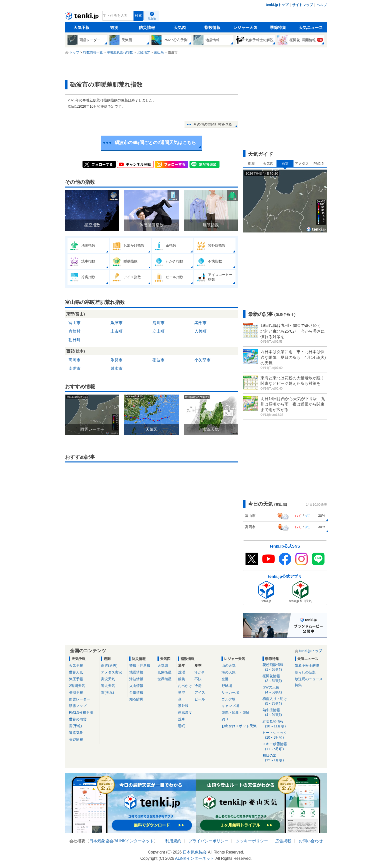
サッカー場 (230, 692)
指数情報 (212, 28)
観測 (114, 28)
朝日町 (74, 340)
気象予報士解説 (307, 665)
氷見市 (116, 360)
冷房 (198, 686)
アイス (200, 692)
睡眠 (181, 726)
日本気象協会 (101, 841)
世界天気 (76, 672)
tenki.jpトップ (277, 5)
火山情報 (136, 686)
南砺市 (74, 368)
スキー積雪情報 (277, 747)
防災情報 (147, 28)
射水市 (116, 368)
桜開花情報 (277, 679)
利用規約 (173, 841)
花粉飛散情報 (277, 667)
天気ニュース (311, 28)
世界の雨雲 (78, 719)
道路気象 (76, 733)
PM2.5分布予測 (81, 712)
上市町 (116, 331)
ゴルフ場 (228, 699)
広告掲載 (283, 841)
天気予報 (81, 28)
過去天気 (108, 686)
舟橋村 (74, 331)
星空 (181, 692)
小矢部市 (202, 360)
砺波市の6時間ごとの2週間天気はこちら (155, 143)
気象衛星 (164, 672)
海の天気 (228, 672)
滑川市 (158, 323)
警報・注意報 (140, 665)
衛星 (251, 164)
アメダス (302, 164)
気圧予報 (76, 679)
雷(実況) (107, 692)
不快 (198, 679)
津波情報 (136, 679)
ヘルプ (322, 5)
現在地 (152, 18)
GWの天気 (277, 690)
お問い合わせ (311, 841)
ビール (200, 699)
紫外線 (183, 706)
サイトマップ (302, 5)
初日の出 (277, 758)
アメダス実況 (111, 672)
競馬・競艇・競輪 (235, 712)
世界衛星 (164, 679)
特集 (298, 685)
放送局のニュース (309, 679)
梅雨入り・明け (277, 701)
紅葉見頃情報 (277, 724)
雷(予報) (75, 726)
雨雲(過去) (109, 665)
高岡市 (74, 360)
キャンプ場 (230, 706)
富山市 (74, 323)
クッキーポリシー (252, 841)
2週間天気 (77, 686)
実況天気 (108, 679)
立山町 (158, 331)
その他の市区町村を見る (213, 124)
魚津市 (116, 323)
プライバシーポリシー (208, 841)
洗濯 (181, 672)
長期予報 (76, 692)
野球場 (227, 686)
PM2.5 (318, 164)
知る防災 (136, 699)
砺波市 (158, 360)
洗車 (181, 719)
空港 (225, 679)
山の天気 (228, 665)
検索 (138, 16)
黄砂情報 (76, 739)
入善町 (200, 331)
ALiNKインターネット (134, 841)
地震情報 (136, 672)
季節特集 (278, 28)
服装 (181, 679)
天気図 (180, 28)
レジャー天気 (245, 28)
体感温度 (185, 712)
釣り (225, 719)
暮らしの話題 (305, 672)
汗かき (200, 672)
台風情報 (136, 692)
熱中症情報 (277, 713)
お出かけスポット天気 (239, 726)
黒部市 (200, 323)
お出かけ (185, 686)
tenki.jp (82, 17)
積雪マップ (78, 706)
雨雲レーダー (79, 699)
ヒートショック (277, 735)
